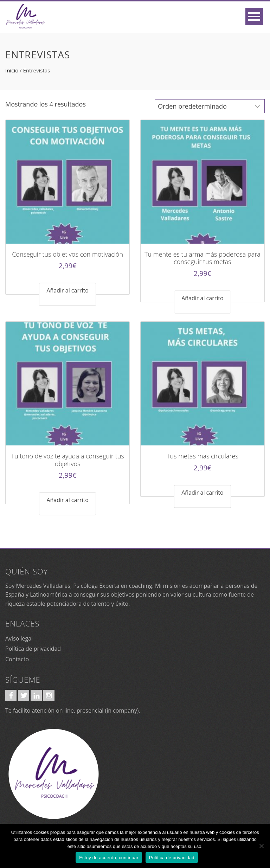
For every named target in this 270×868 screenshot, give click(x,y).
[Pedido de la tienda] (210, 106)
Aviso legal (19, 638)
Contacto (17, 659)
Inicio (12, 70)
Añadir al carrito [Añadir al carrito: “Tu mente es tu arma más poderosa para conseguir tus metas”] (202, 298)
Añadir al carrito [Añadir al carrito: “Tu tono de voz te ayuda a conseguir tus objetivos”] (67, 500)
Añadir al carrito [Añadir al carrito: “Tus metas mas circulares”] (202, 492)
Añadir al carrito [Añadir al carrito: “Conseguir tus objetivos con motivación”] (67, 290)
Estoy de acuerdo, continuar (109, 858)
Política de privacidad (33, 649)
